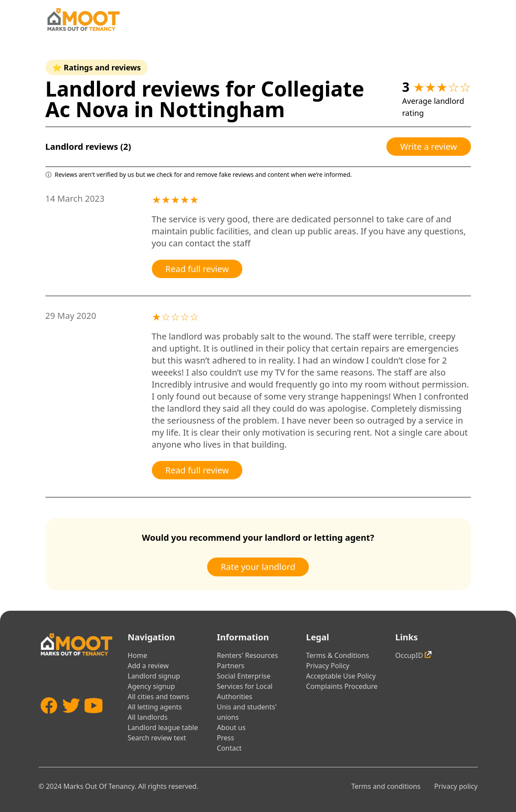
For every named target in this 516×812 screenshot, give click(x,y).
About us (231, 727)
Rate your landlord (258, 567)
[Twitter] (71, 721)
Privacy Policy (328, 666)
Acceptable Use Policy (341, 676)
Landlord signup (154, 676)
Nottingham (222, 109)
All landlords (148, 717)
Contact (229, 748)
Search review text (157, 738)
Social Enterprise (244, 676)
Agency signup (151, 686)
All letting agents (155, 707)
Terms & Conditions (338, 655)
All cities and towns (158, 697)
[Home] (83, 20)
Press (226, 738)
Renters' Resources (248, 655)
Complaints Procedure (342, 686)
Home (138, 655)
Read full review (197, 269)
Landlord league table (163, 727)
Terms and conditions (386, 786)
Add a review (148, 666)
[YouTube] (94, 721)
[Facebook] (49, 721)
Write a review (429, 147)
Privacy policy (456, 786)
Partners (231, 666)
